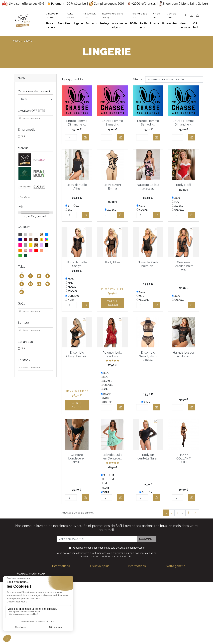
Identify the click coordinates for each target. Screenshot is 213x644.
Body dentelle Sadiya (77, 264)
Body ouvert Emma (112, 187)
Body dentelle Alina (77, 187)
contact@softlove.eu (70, 571)
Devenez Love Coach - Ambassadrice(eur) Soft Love (143, 581)
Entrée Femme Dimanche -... (77, 123)
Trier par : (138, 79)
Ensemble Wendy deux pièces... (148, 356)
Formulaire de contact (104, 606)
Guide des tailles (138, 571)
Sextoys (171, 598)
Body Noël (184, 185)
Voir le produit (112, 303)
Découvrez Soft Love (103, 617)
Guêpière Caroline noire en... (184, 266)
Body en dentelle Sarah (148, 457)
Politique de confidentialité (106, 581)
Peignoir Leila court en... (112, 354)
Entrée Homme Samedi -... (148, 123)
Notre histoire (98, 591)
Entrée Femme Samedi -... (112, 123)
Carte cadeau (136, 619)
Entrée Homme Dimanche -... (184, 123)
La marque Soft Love (141, 625)
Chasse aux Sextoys (102, 611)
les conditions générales (97, 548)
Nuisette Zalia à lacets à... (148, 187)
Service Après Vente (140, 630)
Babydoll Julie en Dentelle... (112, 457)
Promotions (135, 609)
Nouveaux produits (140, 614)
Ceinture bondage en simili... (77, 458)
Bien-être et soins (177, 571)
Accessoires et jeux (178, 582)
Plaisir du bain (174, 577)
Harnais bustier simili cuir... (184, 354)
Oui (23, 136)
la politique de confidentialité (129, 548)
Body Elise (112, 262)
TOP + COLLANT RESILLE (184, 458)
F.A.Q (93, 586)
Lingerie (171, 587)
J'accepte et (108, 548)
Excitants (172, 593)
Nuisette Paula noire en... (148, 264)
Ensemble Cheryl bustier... (77, 354)
